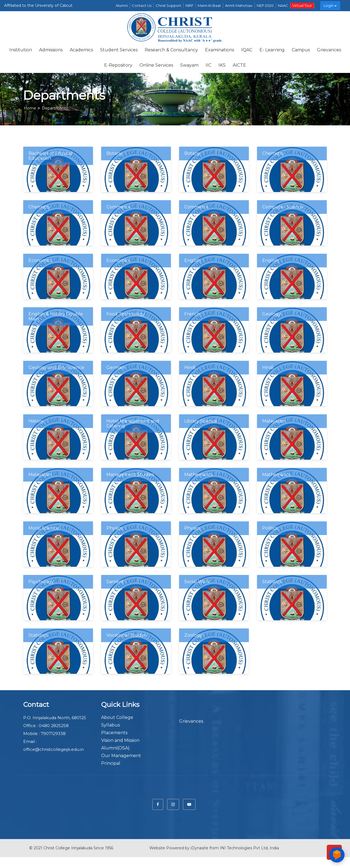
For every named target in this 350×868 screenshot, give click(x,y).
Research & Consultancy (171, 50)
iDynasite (199, 843)
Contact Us (142, 5)
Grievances (329, 50)
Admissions (51, 50)
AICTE (239, 65)
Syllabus (110, 725)
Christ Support (168, 5)
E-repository (118, 65)
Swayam (189, 65)
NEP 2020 (265, 5)
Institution (21, 50)
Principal (111, 763)
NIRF (189, 5)
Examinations (220, 50)
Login (330, 5)
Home (30, 108)
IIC (208, 65)
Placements (114, 733)
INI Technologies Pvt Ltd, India (249, 843)
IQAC (247, 50)
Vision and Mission (120, 740)
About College (117, 717)
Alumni (122, 5)
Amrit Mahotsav (239, 5)
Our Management (121, 756)
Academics (81, 50)
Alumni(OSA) (115, 748)
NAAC (283, 5)
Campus (301, 50)
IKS (222, 65)
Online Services (156, 65)
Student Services (119, 50)
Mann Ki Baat (209, 5)
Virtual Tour (302, 5)
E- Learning (272, 50)
